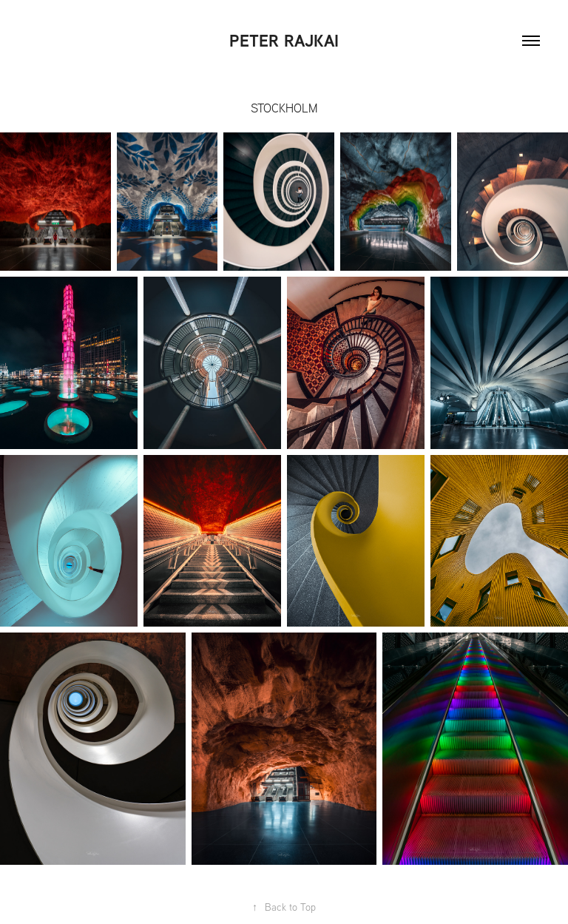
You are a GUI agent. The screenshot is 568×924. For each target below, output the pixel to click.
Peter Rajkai (284, 41)
